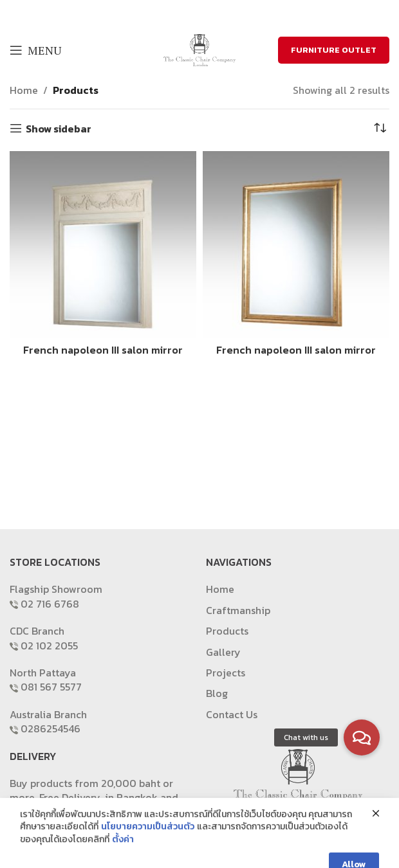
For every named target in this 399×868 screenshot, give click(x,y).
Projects (226, 673)
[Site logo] (199, 49)
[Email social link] (207, 13)
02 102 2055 (49, 646)
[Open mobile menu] (35, 50)
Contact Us (232, 714)
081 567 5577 (51, 687)
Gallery (223, 652)
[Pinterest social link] (223, 13)
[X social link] (190, 13)
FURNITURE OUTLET (334, 50)
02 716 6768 (50, 604)
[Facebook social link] (175, 13)
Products (76, 90)
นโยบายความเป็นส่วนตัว (148, 851)
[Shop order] (380, 129)
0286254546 (51, 728)
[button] (362, 737)
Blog (217, 693)
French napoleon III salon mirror (103, 350)
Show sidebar (59, 128)
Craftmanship (238, 610)
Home (24, 90)
